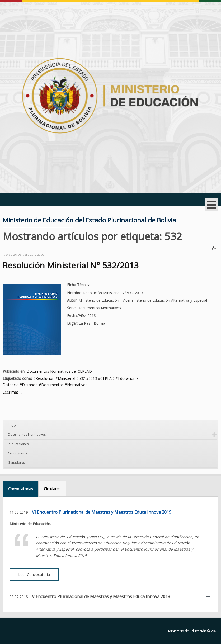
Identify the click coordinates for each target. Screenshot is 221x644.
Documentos (52, 385)
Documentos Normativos (27, 435)
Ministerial (67, 378)
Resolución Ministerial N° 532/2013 (71, 265)
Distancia (30, 385)
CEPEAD (107, 378)
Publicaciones (18, 444)
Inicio (12, 425)
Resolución (45, 378)
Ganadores (16, 463)
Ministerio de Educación (187, 631)
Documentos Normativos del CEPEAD (59, 371)
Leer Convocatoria (34, 574)
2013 (93, 378)
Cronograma (18, 453)
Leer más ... (12, 392)
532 (82, 378)
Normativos (77, 385)
